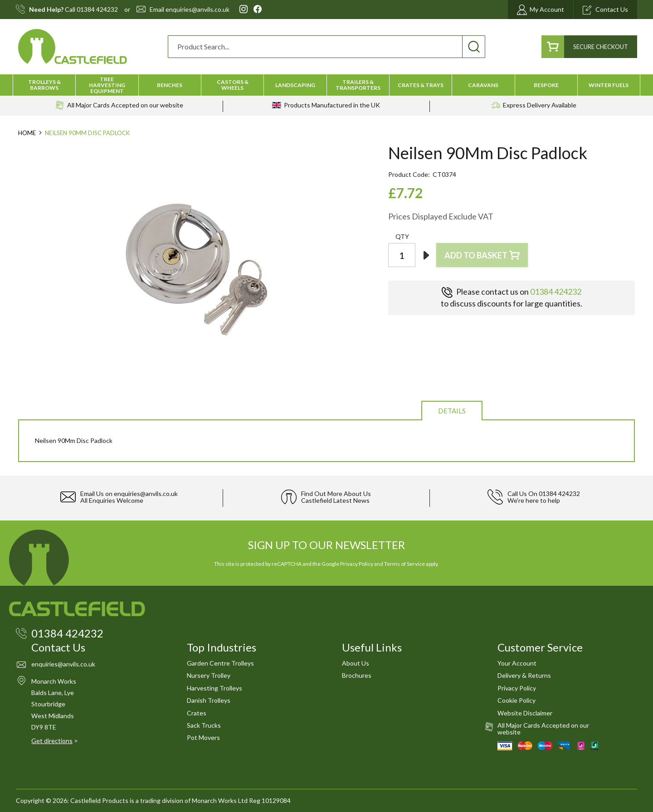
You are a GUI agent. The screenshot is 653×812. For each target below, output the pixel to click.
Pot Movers (203, 737)
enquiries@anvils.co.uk (197, 10)
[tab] (452, 410)
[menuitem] (44, 85)
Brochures (357, 675)
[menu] (326, 85)
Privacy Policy (357, 564)
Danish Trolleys (209, 700)
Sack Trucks (204, 725)
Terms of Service (404, 564)
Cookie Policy (517, 700)
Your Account (517, 663)
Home (27, 133)
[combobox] (326, 47)
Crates (197, 713)
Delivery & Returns (524, 675)
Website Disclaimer (525, 713)
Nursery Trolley (209, 675)
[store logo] (73, 46)
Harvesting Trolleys (214, 688)
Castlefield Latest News (335, 500)
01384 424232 (97, 10)
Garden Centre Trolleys (220, 663)
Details (452, 411)
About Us (356, 663)
